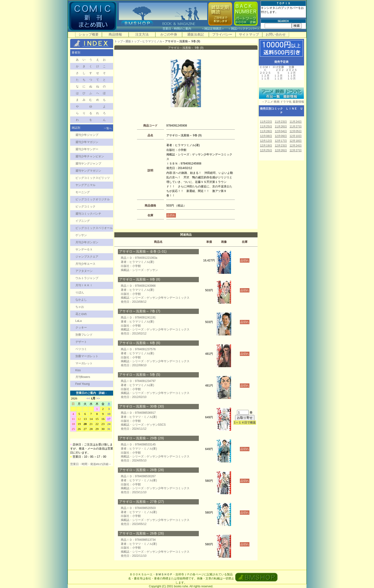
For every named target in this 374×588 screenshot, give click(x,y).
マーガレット (84, 363)
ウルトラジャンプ (87, 278)
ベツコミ (81, 349)
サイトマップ (249, 34)
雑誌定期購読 (213, 29)
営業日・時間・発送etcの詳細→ (91, 464)
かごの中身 (169, 34)
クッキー (81, 328)
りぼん (80, 292)
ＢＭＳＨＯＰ (164, 574)
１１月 (265, 79)
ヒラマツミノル (152, 41)
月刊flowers (83, 377)
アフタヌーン (84, 271)
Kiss (78, 370)
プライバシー (222, 34)
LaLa (79, 321)
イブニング (83, 221)
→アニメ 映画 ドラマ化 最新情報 (281, 102)
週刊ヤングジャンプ (88, 164)
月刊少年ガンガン (87, 242)
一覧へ (108, 128)
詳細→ (103, 393)
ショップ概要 (89, 34)
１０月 (291, 79)
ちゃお (80, 307)
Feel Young (83, 384)
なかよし (81, 300)
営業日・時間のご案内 (182, 29)
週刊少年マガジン (87, 142)
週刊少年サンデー (87, 149)
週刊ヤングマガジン (88, 171)
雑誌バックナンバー (244, 29)
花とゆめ (81, 314)
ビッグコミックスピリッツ (93, 178)
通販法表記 (195, 34)
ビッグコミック (85, 207)
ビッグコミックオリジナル (93, 199)
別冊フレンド (84, 335)
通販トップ (132, 41)
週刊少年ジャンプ (87, 135)
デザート (81, 342)
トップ (119, 41)
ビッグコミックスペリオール (94, 228)
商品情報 (115, 34)
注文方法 (142, 34)
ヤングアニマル (85, 185)
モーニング (83, 192)
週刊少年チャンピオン (90, 156)
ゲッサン (81, 235)
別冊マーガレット (87, 356)
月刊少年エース (85, 264)
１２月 (265, 76)
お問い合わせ (276, 34)
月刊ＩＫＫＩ (84, 285)
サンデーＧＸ (84, 249)
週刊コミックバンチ (88, 214)
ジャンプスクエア (87, 257)
